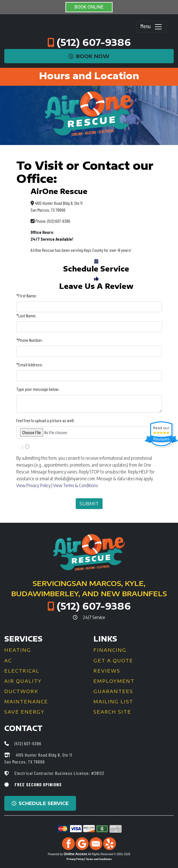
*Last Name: (26, 315)
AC (8, 661)
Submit (89, 504)
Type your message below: (38, 389)
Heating (18, 650)
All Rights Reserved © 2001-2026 (109, 854)
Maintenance (26, 702)
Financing (110, 650)
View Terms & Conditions (75, 485)
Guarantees (113, 691)
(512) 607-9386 (94, 42)
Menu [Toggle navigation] (151, 27)
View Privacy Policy (33, 485)
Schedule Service (40, 803)
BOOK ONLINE (89, 7)
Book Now (89, 56)
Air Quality (23, 681)
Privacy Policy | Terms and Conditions (89, 859)
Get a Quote (113, 661)
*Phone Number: (30, 340)
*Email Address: (30, 364)
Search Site (112, 712)
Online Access (75, 854)
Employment (114, 681)
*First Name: (27, 296)
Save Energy (24, 712)
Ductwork (21, 691)
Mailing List (113, 702)
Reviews (107, 671)
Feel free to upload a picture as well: (45, 420)
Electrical (22, 671)
